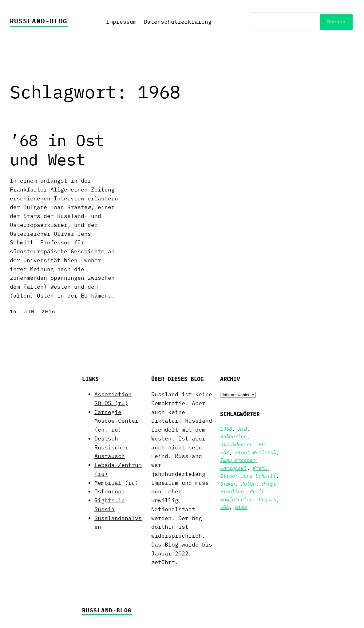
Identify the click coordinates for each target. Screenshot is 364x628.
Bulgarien (233, 436)
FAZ (225, 452)
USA (225, 507)
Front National (256, 452)
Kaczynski (233, 468)
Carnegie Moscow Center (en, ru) (116, 421)
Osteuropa (110, 491)
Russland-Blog (39, 21)
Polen (248, 484)
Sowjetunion (236, 500)
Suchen (336, 22)
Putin (257, 492)
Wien (241, 507)
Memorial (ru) (116, 483)
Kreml (260, 468)
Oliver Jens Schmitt (248, 476)
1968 (226, 429)
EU (262, 444)
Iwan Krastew (238, 460)
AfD (243, 429)
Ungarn (268, 500)
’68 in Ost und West (57, 150)
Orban (228, 484)
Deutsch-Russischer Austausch (111, 447)
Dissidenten (236, 444)
